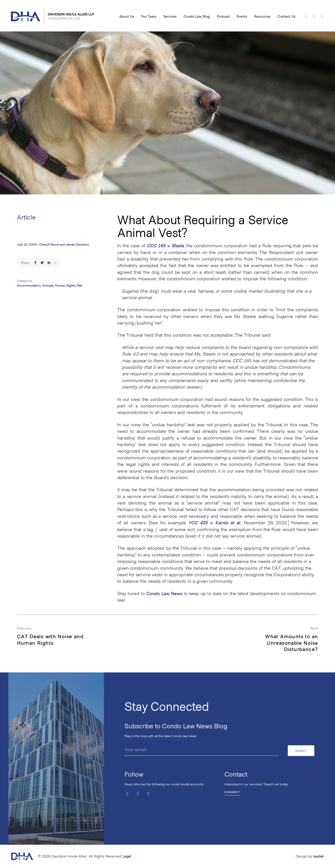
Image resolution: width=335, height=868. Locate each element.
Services (170, 17)
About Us (126, 17)
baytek (318, 856)
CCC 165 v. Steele (165, 245)
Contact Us (286, 17)
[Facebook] (314, 17)
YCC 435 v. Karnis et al (214, 522)
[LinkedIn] (322, 17)
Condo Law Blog (196, 17)
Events (242, 17)
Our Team (148, 17)
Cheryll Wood (49, 244)
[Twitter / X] (306, 17)
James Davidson (77, 244)
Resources (262, 17)
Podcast (223, 17)
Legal (127, 856)
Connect (232, 791)
